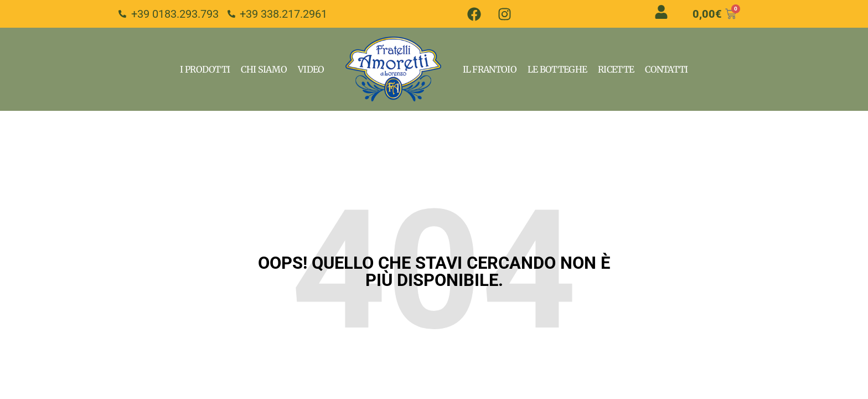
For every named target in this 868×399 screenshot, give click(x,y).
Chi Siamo (264, 69)
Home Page (394, 69)
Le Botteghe (557, 69)
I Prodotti (205, 69)
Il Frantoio (490, 69)
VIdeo (311, 69)
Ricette (616, 69)
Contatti (666, 69)
